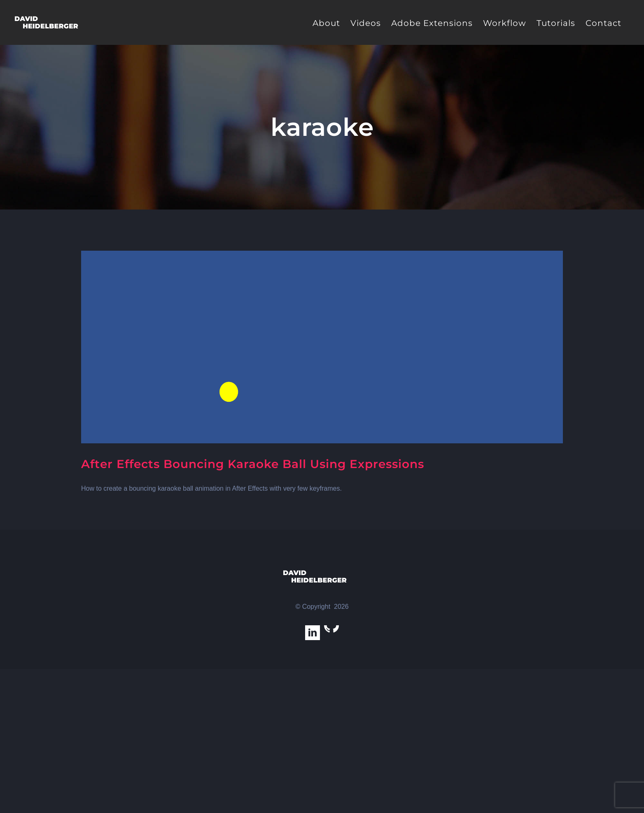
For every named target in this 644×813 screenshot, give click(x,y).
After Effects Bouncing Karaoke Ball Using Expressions (253, 464)
